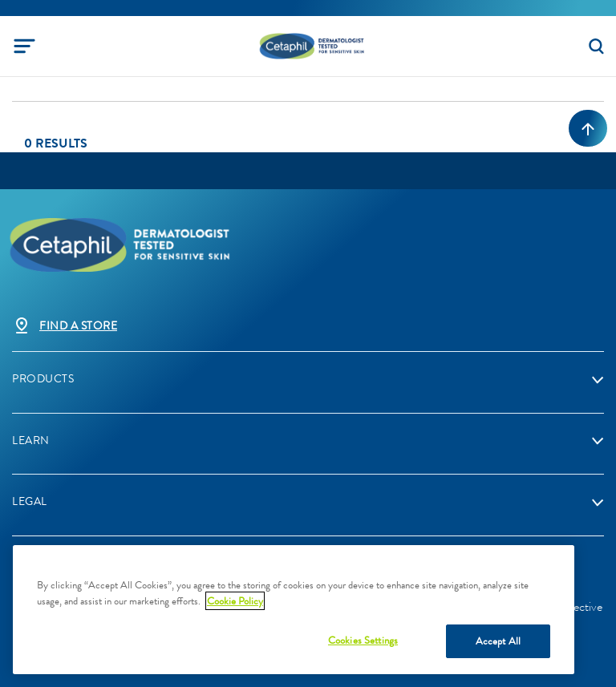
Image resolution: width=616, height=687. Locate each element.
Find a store (78, 326)
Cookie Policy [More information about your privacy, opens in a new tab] (235, 601)
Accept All (498, 641)
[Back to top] (588, 128)
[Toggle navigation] (24, 46)
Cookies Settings (363, 640)
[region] (294, 610)
